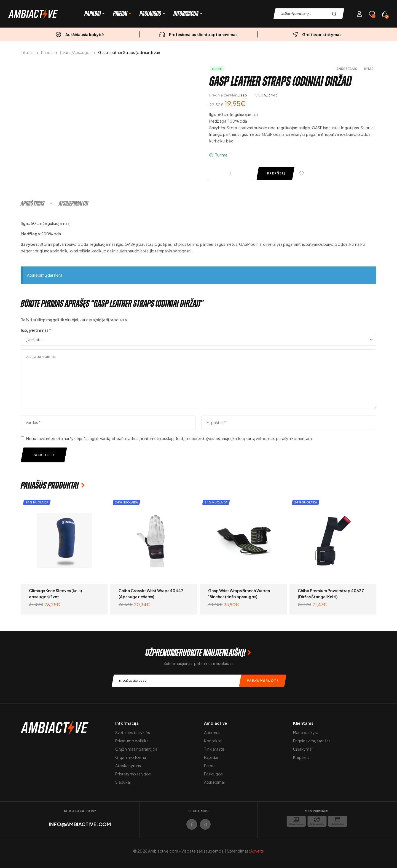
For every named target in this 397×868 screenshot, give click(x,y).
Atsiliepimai (214, 782)
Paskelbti (44, 455)
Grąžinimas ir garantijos (136, 749)
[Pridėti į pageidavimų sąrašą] (303, 173)
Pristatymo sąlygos (133, 774)
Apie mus (212, 732)
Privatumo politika (132, 741)
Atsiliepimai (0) (73, 203)
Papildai (211, 757)
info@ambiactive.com (80, 824)
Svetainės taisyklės (133, 732)
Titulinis (28, 52)
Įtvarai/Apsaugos (76, 52)
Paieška (336, 14)
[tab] (39, 203)
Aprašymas (33, 203)
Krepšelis (301, 757)
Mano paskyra (306, 732)
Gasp (242, 95)
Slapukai (123, 782)
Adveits (257, 851)
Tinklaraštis (214, 749)
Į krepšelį (275, 173)
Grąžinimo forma (131, 757)
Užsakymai (303, 749)
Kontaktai (213, 741)
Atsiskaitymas (128, 765)
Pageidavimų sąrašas (312, 741)
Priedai (47, 52)
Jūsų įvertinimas (36, 330)
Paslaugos (213, 774)
